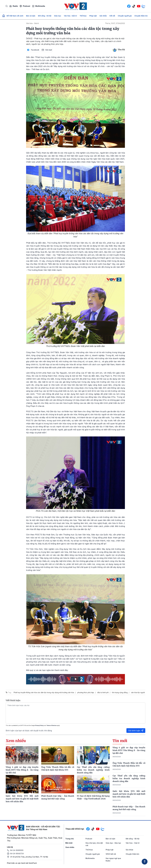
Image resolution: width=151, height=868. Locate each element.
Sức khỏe (103, 16)
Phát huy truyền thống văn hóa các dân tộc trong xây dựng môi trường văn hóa (44, 692)
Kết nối (112, 16)
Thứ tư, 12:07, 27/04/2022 (115, 23)
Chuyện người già (125, 16)
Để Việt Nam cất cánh (15, 16)
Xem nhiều (70, 847)
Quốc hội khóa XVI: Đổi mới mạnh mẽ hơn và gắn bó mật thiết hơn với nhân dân (129, 794)
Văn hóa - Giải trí (70, 16)
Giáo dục (58, 16)
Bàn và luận (31, 16)
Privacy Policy (39, 725)
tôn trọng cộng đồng (120, 692)
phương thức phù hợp (86, 692)
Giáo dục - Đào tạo (113, 843)
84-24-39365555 (17, 850)
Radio (14, 6)
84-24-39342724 (17, 854)
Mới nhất (69, 843)
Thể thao (83, 16)
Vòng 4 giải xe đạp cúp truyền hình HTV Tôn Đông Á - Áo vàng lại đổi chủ (129, 750)
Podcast (25, 6)
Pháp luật (93, 16)
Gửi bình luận (136, 731)
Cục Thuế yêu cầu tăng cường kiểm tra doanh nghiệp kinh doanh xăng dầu (129, 778)
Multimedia (39, 6)
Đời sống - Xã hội (45, 16)
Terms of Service (51, 725)
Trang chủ (70, 839)
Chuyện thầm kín (141, 16)
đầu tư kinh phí (103, 692)
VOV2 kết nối (111, 854)
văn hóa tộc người (138, 692)
